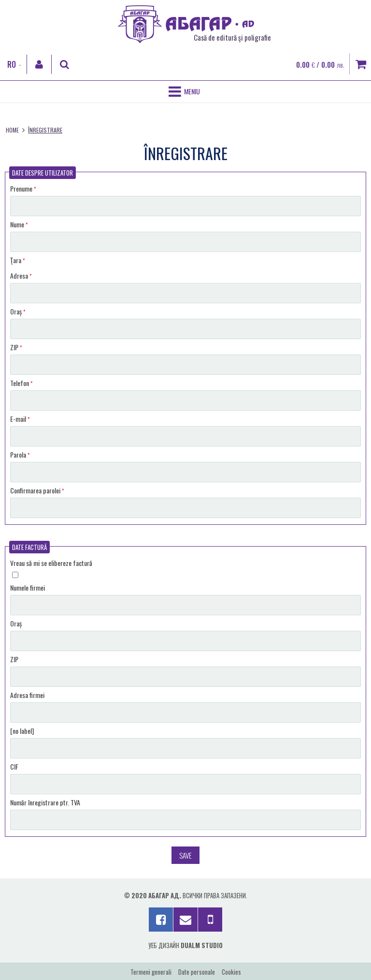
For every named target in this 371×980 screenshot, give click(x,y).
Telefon (21, 383)
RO (12, 64)
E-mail (20, 419)
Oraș (18, 311)
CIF (14, 766)
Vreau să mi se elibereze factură (51, 563)
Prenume (23, 188)
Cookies (231, 972)
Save (185, 855)
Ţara (17, 260)
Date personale (197, 972)
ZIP (16, 347)
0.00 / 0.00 (320, 64)
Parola (20, 454)
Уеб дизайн (185, 945)
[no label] (22, 731)
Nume (19, 224)
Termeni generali (151, 972)
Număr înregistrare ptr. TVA (45, 802)
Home (12, 130)
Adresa (21, 275)
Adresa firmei (27, 695)
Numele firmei (28, 587)
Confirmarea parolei (37, 490)
